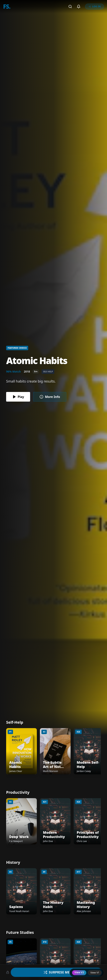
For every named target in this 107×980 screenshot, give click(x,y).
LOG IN (95, 6)
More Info (50, 397)
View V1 (95, 973)
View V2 (79, 972)
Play (18, 397)
